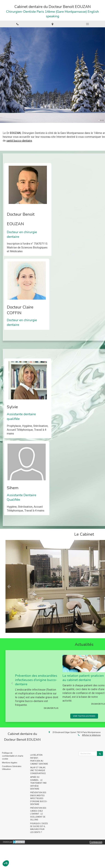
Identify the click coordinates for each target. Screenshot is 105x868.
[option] (52, 75)
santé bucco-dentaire (19, 141)
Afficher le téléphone (91, 735)
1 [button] (99, 120)
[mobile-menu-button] (87, 24)
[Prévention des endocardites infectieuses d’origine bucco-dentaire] (37, 664)
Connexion (96, 842)
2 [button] (101, 120)
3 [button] (103, 120)
